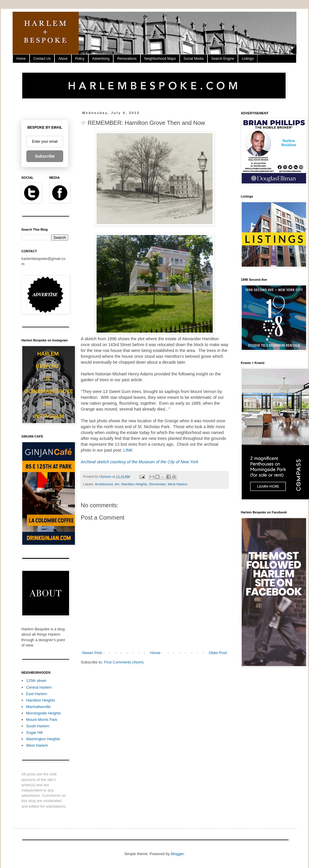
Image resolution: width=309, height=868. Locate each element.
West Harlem (177, 484)
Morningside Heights (43, 713)
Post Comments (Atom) (124, 662)
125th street (36, 681)
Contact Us (42, 59)
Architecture (104, 484)
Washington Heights (43, 739)
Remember (157, 484)
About (63, 59)
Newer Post (92, 653)
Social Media (194, 59)
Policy (80, 59)
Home (21, 59)
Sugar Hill (34, 732)
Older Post (218, 653)
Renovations (127, 59)
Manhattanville (38, 707)
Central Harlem (39, 687)
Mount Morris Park (42, 720)
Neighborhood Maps (160, 59)
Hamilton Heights (134, 484)
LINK (128, 450)
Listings (248, 59)
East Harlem (37, 694)
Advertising (101, 59)
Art (117, 484)
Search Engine (223, 59)
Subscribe (45, 156)
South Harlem (38, 726)
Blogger (177, 854)
